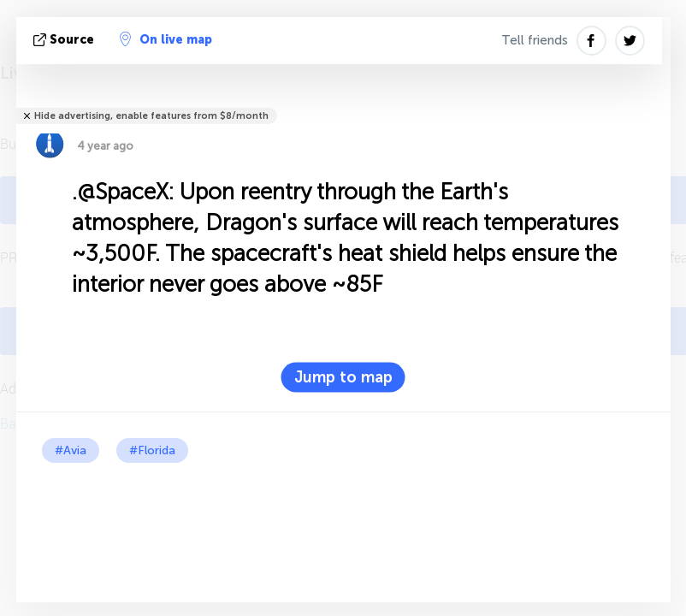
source (65, 40)
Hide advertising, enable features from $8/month (151, 116)
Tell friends (535, 40)
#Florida (152, 450)
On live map (166, 39)
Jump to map (343, 377)
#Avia (71, 450)
